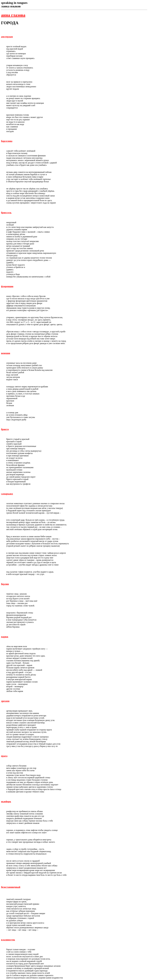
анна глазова (13, 15)
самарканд (7, 494)
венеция (6, 353)
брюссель (6, 213)
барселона (7, 141)
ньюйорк (6, 801)
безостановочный (11, 887)
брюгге (5, 429)
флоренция (7, 286)
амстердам (7, 37)
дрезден (5, 701)
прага (4, 756)
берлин (5, 584)
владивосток (8, 940)
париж (5, 637)
